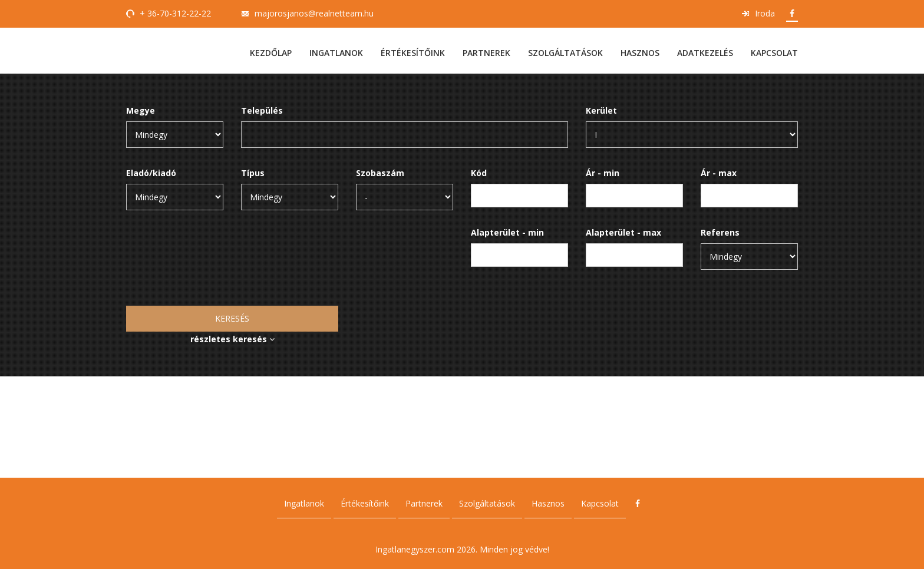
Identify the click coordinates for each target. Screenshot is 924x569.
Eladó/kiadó (151, 173)
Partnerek (486, 53)
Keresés (232, 318)
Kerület (601, 110)
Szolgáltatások (565, 53)
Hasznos (640, 53)
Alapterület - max (623, 232)
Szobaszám (380, 173)
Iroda (765, 13)
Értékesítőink (413, 53)
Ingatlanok (336, 53)
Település (262, 110)
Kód (479, 173)
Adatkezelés (705, 53)
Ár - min (603, 173)
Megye (141, 110)
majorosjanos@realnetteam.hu (314, 13)
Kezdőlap (271, 53)
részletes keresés (232, 339)
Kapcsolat (774, 53)
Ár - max (719, 173)
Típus (253, 173)
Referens (720, 232)
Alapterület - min (507, 232)
